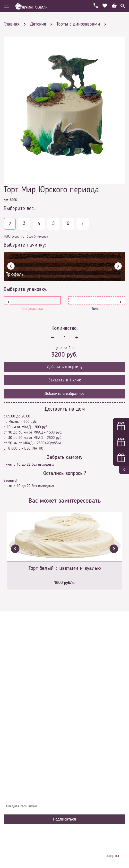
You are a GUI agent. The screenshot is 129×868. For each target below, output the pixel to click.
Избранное (16, 725)
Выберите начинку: (25, 245)
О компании (17, 696)
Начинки (14, 718)
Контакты (15, 711)
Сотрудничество (20, 732)
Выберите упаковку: (26, 289)
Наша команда (19, 740)
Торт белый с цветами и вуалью (65, 568)
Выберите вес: (19, 209)
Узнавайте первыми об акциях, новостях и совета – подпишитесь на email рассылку (63, 794)
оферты (112, 856)
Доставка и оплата (22, 703)
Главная (14, 689)
